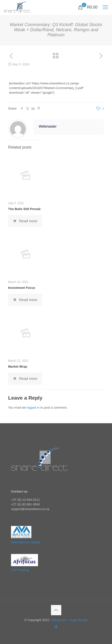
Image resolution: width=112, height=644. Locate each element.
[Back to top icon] (56, 610)
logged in (33, 408)
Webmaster (48, 126)
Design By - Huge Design (70, 620)
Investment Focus (22, 288)
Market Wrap (18, 367)
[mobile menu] (105, 7)
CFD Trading (20, 570)
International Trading (26, 542)
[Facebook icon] (56, 627)
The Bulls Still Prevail (24, 209)
